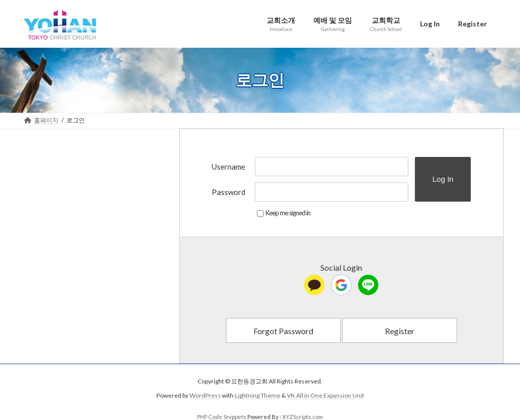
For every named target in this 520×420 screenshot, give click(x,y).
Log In (443, 179)
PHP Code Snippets (222, 417)
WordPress (205, 395)
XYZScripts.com (303, 417)
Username (229, 167)
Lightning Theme (257, 395)
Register (400, 331)
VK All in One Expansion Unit (326, 395)
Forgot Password (283, 331)
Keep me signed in (284, 213)
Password (229, 192)
